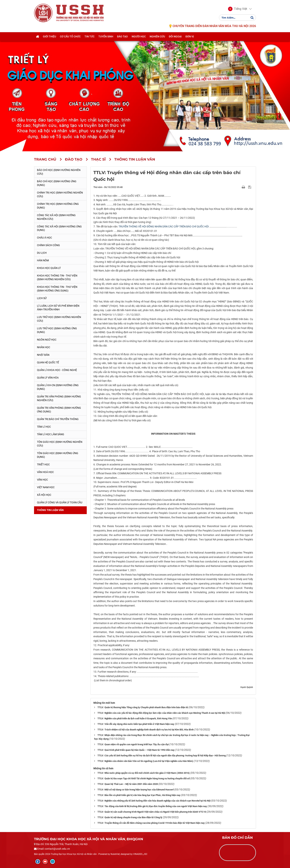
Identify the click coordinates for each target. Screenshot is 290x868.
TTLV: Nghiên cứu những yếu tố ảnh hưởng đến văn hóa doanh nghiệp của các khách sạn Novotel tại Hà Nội (154, 801)
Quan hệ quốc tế (48, 362)
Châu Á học (44, 238)
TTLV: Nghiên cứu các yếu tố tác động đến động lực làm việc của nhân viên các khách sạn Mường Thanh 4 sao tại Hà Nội (161, 713)
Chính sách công (48, 245)
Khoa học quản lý (49, 268)
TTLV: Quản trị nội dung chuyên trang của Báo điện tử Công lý (130, 817)
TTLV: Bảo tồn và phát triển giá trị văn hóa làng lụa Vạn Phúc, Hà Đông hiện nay (139, 795)
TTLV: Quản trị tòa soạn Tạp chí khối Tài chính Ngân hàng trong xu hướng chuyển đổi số (144, 778)
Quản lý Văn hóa (48, 378)
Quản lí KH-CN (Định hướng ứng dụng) (58, 387)
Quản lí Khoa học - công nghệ (57, 370)
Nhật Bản (43, 355)
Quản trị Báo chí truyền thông (58, 419)
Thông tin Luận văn (50, 510)
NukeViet (115, 854)
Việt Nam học (46, 487)
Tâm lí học (44, 427)
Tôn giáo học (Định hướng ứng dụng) (58, 455)
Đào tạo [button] (122, 36)
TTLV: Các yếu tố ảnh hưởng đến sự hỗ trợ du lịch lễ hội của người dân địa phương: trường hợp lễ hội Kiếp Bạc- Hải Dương (162, 755)
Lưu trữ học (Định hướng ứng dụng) (57, 330)
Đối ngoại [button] (175, 36)
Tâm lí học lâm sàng (51, 434)
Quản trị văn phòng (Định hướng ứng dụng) (59, 410)
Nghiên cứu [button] (157, 36)
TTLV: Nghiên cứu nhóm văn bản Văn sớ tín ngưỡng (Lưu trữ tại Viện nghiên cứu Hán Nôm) (145, 761)
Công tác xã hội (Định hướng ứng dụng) (59, 228)
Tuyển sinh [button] (106, 36)
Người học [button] (139, 36)
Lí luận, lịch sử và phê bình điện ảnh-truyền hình (58, 308)
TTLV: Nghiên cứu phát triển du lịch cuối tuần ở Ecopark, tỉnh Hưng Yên (135, 718)
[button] (238, 9)
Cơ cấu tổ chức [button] (70, 36)
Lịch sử (42, 298)
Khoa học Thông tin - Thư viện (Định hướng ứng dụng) (57, 289)
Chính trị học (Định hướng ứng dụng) (58, 206)
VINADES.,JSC (140, 854)
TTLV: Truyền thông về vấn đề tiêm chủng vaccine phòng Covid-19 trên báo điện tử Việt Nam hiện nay (151, 823)
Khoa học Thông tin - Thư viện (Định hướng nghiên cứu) (57, 277)
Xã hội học (44, 495)
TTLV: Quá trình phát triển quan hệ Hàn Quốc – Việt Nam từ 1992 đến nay (136, 750)
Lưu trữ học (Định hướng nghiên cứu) (59, 319)
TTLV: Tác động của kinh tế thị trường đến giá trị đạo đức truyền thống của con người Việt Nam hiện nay (152, 806)
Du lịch (42, 253)
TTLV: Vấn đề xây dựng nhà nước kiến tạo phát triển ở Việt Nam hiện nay (136, 724)
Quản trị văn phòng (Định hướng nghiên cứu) (59, 398)
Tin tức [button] (90, 36)
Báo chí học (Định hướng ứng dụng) (57, 183)
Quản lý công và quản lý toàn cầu (60, 502)
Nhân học (44, 347)
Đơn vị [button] (190, 36)
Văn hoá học (45, 472)
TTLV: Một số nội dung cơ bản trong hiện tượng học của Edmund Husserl (136, 790)
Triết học (43, 464)
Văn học (42, 480)
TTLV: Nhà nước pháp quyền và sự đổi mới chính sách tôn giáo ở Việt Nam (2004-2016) (144, 773)
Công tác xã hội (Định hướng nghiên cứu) (56, 217)
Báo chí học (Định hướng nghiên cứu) (59, 172)
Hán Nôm (43, 260)
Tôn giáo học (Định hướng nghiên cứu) (60, 444)
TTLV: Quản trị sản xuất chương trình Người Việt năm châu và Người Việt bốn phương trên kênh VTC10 (152, 812)
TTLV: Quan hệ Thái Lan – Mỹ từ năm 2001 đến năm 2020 (128, 784)
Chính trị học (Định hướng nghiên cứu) (60, 194)
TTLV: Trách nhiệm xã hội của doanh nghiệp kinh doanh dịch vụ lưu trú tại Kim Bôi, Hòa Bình (146, 730)
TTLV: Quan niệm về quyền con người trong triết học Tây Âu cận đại (133, 744)
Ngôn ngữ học (47, 340)
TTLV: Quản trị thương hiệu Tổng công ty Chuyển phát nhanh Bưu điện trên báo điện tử (143, 707)
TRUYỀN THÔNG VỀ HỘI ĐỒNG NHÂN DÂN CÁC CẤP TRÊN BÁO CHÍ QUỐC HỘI (164, 226)
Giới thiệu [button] (49, 36)
